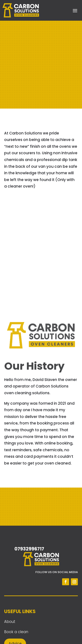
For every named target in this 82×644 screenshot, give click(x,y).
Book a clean (16, 632)
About (10, 622)
